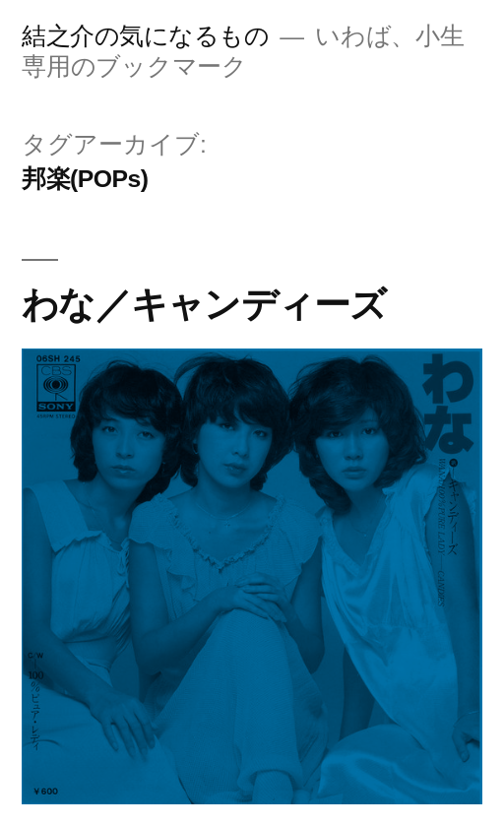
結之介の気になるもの (145, 36)
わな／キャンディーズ (204, 304)
